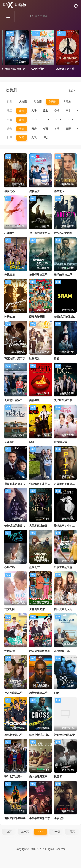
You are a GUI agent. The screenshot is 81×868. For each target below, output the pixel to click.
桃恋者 (58, 777)
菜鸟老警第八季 (13, 735)
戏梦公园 (10, 609)
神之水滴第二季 (13, 693)
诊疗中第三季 (62, 651)
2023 (46, 120)
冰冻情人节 (60, 442)
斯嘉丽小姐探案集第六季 (19, 484)
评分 (46, 137)
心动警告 (10, 233)
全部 (22, 111)
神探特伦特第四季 (64, 735)
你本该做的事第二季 (41, 484)
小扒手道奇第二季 (40, 818)
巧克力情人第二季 (15, 358)
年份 (10, 120)
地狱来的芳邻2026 (15, 818)
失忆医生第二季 (63, 400)
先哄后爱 (34, 191)
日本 (68, 111)
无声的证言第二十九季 (17, 400)
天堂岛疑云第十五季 (41, 609)
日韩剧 (67, 102)
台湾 (57, 111)
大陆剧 (23, 102)
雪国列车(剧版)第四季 (37, 69)
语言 (10, 129)
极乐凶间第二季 (63, 275)
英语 (57, 129)
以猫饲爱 (34, 358)
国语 (34, 129)
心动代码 (10, 567)
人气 (34, 137)
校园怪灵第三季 (38, 275)
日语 (68, 129)
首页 (9, 832)
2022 (58, 120)
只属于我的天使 (63, 567)
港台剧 (38, 102)
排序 (10, 137)
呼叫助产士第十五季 (16, 777)
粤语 (45, 129)
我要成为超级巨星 (40, 651)
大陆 (34, 111)
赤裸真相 (10, 275)
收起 (72, 91)
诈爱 (57, 358)
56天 (57, 693)
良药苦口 (10, 442)
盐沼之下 (34, 567)
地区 (10, 111)
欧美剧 (52, 102)
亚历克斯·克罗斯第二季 (42, 735)
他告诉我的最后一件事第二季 (21, 526)
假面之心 (10, 191)
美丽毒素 (34, 400)
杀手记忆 (59, 818)
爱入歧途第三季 (38, 777)
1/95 (40, 832)
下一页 (56, 832)
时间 (22, 137)
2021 (70, 120)
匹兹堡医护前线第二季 (67, 484)
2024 (34, 120)
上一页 (25, 832)
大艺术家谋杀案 (38, 526)
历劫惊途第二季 (38, 693)
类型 (10, 102)
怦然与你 (10, 651)
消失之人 (59, 191)
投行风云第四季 (63, 233)
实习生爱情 (56, 69)
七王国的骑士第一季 (41, 233)
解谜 (32, 442)
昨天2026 (10, 317)
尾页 (72, 832)
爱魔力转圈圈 (37, 317)
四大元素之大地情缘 (66, 609)
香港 (45, 111)
